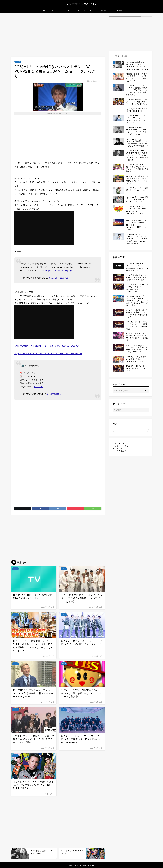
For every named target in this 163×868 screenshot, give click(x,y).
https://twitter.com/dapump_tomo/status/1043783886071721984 (47, 346)
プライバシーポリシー (122, 446)
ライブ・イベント (84, 10)
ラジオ (67, 10)
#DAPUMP (43, 270)
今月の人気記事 (120, 451)
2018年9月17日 (54, 394)
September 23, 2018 (59, 278)
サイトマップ (119, 443)
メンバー (102, 10)
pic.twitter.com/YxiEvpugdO (61, 270)
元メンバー (117, 10)
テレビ (55, 10)
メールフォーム (120, 448)
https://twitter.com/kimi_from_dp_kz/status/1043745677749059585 (48, 354)
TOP (43, 10)
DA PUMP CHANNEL (82, 4)
